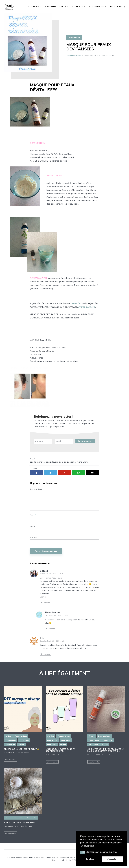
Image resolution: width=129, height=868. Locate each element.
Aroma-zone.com (87, 307)
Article (8, 736)
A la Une (51, 736)
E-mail (33, 526)
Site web (34, 538)
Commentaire (36, 489)
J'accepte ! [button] (112, 859)
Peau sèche (74, 37)
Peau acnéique (21, 736)
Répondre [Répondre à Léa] (46, 654)
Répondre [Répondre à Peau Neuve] (51, 629)
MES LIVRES (77, 7)
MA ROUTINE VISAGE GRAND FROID (20, 823)
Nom (33, 515)
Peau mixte (24, 740)
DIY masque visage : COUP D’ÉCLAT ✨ (22, 749)
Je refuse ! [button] (91, 859)
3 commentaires (74, 55)
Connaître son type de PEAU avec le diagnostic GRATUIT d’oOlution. (105, 750)
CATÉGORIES (33, 7)
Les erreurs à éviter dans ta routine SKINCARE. (60, 750)
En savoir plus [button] (87, 846)
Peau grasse (11, 740)
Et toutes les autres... (14, 818)
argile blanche (37, 462)
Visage (21, 744)
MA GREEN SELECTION (55, 7)
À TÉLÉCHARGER (97, 7)
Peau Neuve (53, 612)
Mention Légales (47, 857)
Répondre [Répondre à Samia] (46, 602)
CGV (57, 857)
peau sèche (70, 462)
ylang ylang (83, 462)
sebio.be (76, 303)
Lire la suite (10, 760)
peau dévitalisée (54, 462)
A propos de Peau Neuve (69, 857)
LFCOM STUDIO (72, 860)
